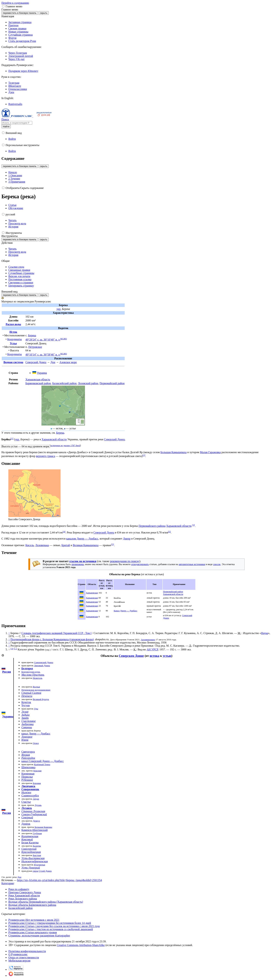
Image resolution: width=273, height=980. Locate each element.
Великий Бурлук (41, 699)
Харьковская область (38, 379)
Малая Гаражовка (210, 452)
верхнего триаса (46, 456)
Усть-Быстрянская (33, 858)
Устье (13, 343)
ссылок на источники (83, 561)
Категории (8, 883)
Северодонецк (30, 789)
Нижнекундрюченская (35, 861)
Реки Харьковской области (24, 895)
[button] (3, 6)
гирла (35, 871)
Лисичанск (28, 786)
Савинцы (27, 727)
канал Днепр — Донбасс (36, 734)
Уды (36, 709)
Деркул (36, 821)
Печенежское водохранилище (36, 690)
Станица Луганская (33, 811)
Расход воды (13, 324)
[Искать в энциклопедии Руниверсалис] (17, 123)
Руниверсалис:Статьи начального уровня (33, 932)
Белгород (27, 668)
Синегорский (29, 849)
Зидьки (26, 715)
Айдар (36, 799)
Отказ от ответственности (24, 957)
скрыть (44, 13)
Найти (6, 126)
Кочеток (26, 702)
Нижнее (26, 792)
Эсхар (25, 712)
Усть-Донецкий (31, 868)
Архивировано (148, 640)
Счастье (26, 802)
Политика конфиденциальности (27, 951)
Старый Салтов (31, 693)
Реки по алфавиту (19, 889)
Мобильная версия (19, 961)
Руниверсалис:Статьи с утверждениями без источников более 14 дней (50, 923)
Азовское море (68, 362)
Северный (27, 817)
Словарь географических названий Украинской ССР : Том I (56, 633)
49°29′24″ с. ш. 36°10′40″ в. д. (43, 340)
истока (154, 656)
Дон (53, 362)
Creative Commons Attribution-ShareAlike (81, 945)
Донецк (26, 824)
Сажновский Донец (44, 662)
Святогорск (28, 752)
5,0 (12, 649)
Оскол (36, 743)
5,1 (16, 649)
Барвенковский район (38, 383)
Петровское (35, 347)
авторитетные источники (192, 564)
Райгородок (28, 758)
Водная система (13, 362)
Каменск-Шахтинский (35, 830)
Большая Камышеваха (173, 452)
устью (167, 656)
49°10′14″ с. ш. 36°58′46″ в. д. (43, 355)
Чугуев (26, 705)
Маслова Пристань (33, 675)
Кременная (28, 774)
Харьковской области (54, 440)
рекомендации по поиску (125, 561)
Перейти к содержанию (15, 3)
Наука (264, 633)
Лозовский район (88, 383)
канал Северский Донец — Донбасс (43, 761)
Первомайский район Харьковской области (173, 593)
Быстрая (37, 855)
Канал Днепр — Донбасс (126, 611)
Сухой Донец (45, 871)
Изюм (25, 740)
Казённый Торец (42, 764)
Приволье (27, 777)
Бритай (66, 545)
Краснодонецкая (31, 852)
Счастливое (29, 721)
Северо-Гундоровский (34, 814)
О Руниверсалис (18, 954)
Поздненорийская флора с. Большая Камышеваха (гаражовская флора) (52, 639)
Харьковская (92, 593)
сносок (217, 564)
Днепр (127, 539)
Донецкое (27, 737)
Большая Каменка (43, 827)
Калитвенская (30, 836)
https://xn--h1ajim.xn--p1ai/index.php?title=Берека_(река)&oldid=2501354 (60, 880)
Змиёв (25, 718)
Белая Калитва (30, 843)
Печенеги (27, 696)
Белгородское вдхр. (31, 672)
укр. (59, 309)
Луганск (27, 808)
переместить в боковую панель (20, 13)
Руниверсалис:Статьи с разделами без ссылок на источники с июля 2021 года (54, 926)
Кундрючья (40, 865)
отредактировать (140, 564)
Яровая (26, 755)
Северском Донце (131, 656)
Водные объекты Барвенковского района (32, 905)
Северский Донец (36, 362)
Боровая (37, 783)
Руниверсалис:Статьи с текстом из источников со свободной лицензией (51, 929)
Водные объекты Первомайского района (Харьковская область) (46, 902)
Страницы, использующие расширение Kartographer (39, 936)
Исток (13, 332)
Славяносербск (30, 796)
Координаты (15, 339)
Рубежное (27, 780)
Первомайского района (152, 526)
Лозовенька (42, 545)
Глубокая (37, 833)
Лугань (38, 805)
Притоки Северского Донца (25, 892)
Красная (38, 771)
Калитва (37, 846)
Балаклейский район (64, 383)
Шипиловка (28, 767)
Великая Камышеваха (86, 545)
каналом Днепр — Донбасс (82, 539)
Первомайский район (112, 383)
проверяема (78, 564)
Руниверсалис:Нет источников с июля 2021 (34, 920)
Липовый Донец (42, 665)
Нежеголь (38, 678)
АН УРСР (152, 649)
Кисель (30, 545)
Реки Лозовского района (23, 899)
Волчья (36, 687)
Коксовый (27, 839)
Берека (32, 335)
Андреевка (28, 724)
